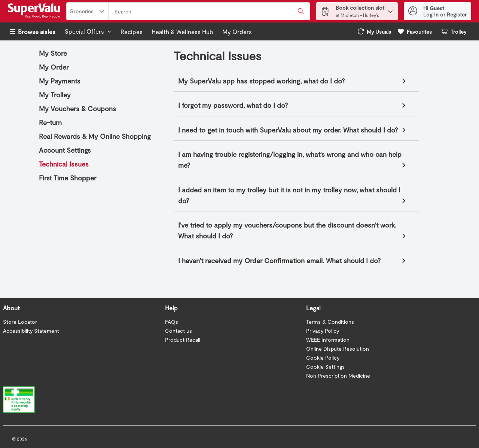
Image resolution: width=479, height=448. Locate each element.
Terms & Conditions (330, 322)
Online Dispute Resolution (338, 349)
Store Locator (20, 322)
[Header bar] (239, 11)
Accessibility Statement (31, 331)
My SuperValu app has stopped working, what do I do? (261, 81)
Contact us (179, 331)
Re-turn (50, 122)
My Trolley (55, 95)
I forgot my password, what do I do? (233, 105)
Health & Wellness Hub (182, 32)
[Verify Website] (15, 398)
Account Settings (65, 150)
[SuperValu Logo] (36, 11)
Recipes (132, 32)
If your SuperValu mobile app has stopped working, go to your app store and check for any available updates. (293, 82)
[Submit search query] (301, 11)
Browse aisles (33, 32)
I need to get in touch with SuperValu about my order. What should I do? (288, 130)
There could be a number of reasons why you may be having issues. (293, 231)
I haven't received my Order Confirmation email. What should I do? (279, 260)
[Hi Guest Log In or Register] (437, 11)
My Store (53, 53)
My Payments (60, 81)
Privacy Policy (323, 331)
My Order (54, 67)
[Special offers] (88, 31)
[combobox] (209, 12)
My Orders (237, 32)
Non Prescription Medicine (338, 376)
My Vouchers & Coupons (77, 109)
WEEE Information (328, 340)
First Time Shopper (68, 178)
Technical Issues (64, 164)
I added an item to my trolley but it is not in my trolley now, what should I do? (289, 195)
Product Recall (183, 340)
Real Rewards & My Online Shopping (95, 136)
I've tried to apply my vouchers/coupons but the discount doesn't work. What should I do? (287, 230)
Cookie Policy (323, 358)
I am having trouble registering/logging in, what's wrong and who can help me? (290, 160)
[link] (374, 32)
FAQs (172, 322)
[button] (390, 10)
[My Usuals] (374, 32)
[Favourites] (415, 32)
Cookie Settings (325, 367)
